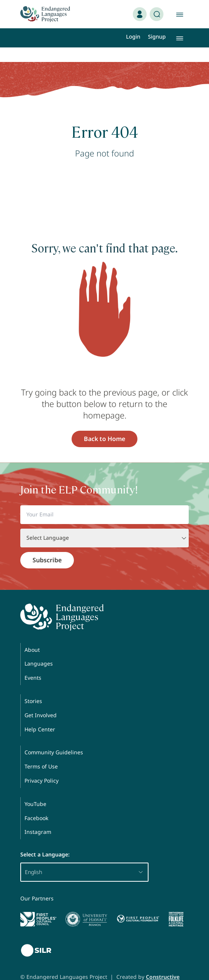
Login (133, 37)
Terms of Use (41, 752)
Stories (33, 686)
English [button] (84, 857)
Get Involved (41, 701)
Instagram (38, 817)
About (32, 635)
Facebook (36, 803)
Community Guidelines (54, 738)
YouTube (35, 789)
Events (33, 663)
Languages (39, 649)
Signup (157, 37)
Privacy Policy (42, 766)
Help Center (40, 715)
